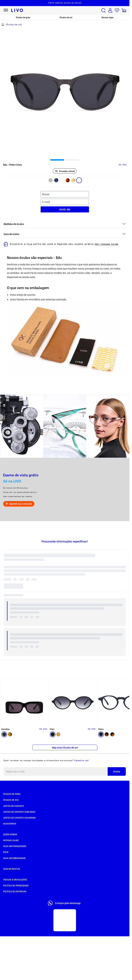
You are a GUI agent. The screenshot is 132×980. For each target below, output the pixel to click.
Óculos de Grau (12, 794)
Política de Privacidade (16, 885)
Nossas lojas (108, 17)
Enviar (117, 771)
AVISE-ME (65, 209)
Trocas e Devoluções (15, 880)
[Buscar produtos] (103, 10)
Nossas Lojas (11, 840)
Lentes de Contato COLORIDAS (19, 818)
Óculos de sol (66, 17)
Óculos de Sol (11, 800)
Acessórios (10, 824)
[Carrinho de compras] (124, 10)
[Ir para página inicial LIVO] (17, 10)
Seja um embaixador (14, 858)
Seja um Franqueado (15, 846)
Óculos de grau (23, 17)
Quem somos (10, 834)
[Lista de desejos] (117, 10)
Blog (6, 852)
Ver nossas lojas (106, 244)
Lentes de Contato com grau (19, 812)
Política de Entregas (15, 891)
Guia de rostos (12, 869)
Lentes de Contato (13, 806)
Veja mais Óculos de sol (65, 748)
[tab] (57, 160)
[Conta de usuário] (110, 10)
